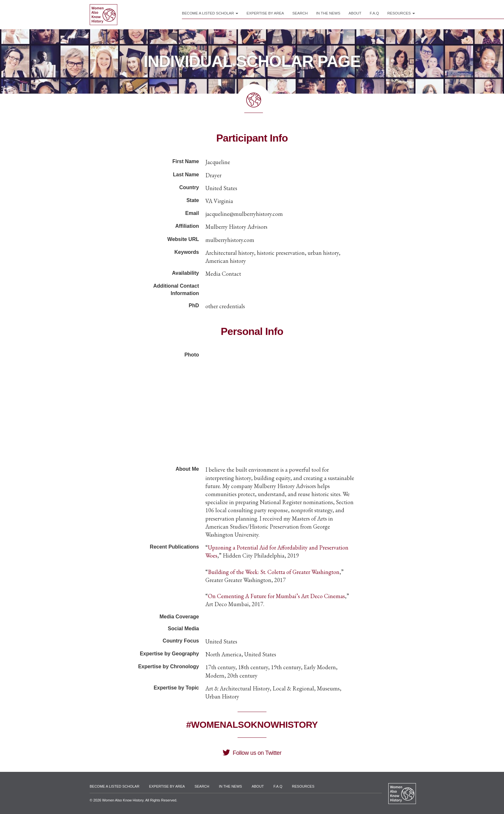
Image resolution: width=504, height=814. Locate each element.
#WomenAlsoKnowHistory (252, 725)
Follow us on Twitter (252, 753)
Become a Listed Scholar (210, 13)
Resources (401, 13)
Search (300, 13)
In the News (328, 13)
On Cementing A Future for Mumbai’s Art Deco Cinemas (276, 596)
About (355, 13)
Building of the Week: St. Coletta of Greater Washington (274, 572)
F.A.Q (374, 13)
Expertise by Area (265, 13)
